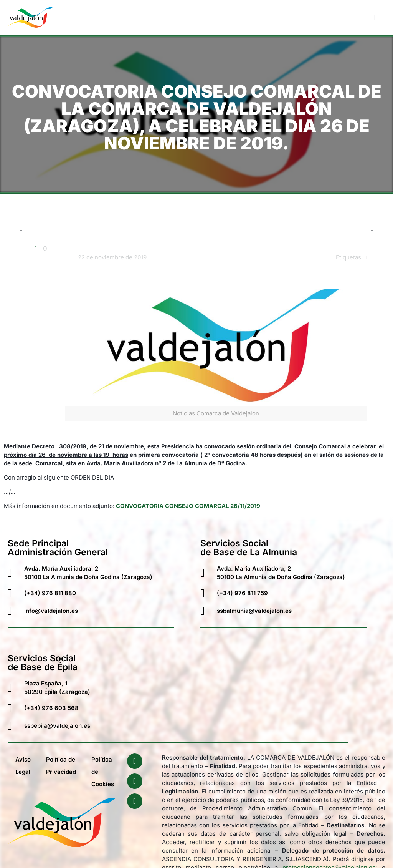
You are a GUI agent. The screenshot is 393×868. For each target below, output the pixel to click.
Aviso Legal (23, 766)
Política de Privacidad (61, 766)
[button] (373, 17)
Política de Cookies (103, 772)
